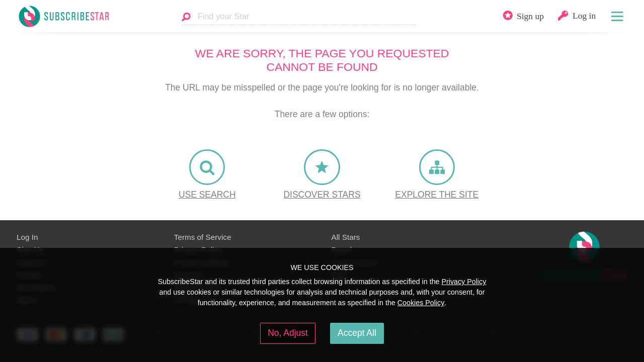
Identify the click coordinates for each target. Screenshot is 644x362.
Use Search (207, 195)
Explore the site (437, 195)
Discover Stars (322, 195)
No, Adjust (288, 333)
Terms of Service (203, 237)
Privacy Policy (464, 282)
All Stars (346, 237)
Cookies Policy (421, 303)
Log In (27, 237)
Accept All (357, 333)
